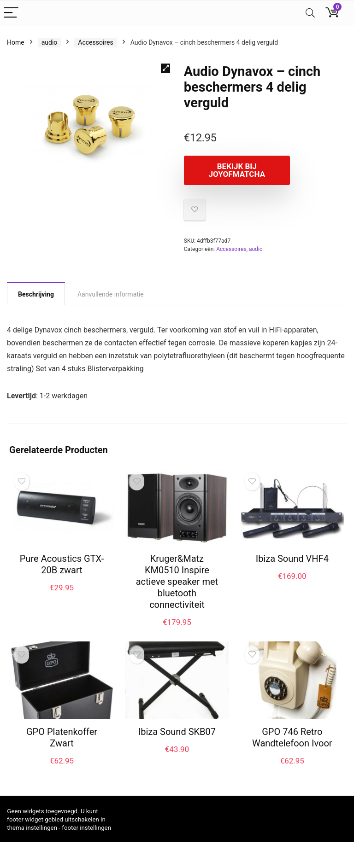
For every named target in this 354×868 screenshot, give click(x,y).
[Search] (310, 13)
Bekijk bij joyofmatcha (237, 170)
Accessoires (95, 42)
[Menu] (11, 13)
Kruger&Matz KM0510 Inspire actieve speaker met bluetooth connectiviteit (177, 582)
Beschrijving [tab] (36, 294)
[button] (165, 68)
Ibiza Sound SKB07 (177, 732)
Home (16, 42)
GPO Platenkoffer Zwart (62, 737)
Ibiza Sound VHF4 (292, 559)
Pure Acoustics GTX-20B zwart (62, 564)
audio (50, 42)
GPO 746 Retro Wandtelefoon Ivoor (292, 737)
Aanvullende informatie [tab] (111, 294)
